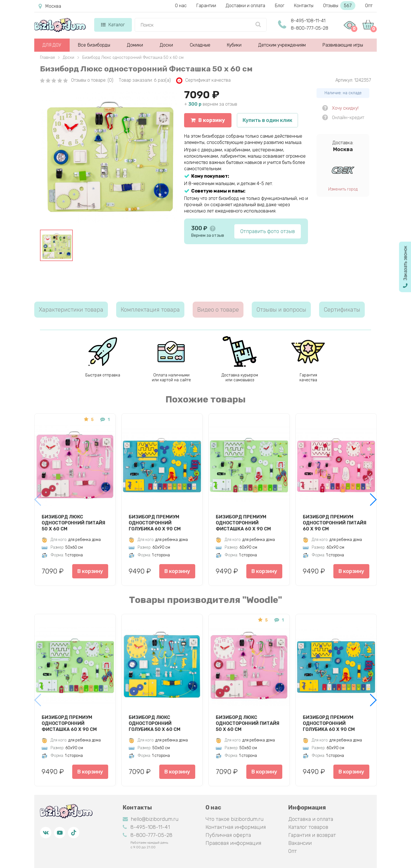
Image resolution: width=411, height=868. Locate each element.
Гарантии (206, 6)
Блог (280, 6)
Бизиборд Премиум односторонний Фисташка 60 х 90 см (243, 523)
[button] (373, 500)
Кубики (234, 45)
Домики (135, 45)
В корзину (208, 120)
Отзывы (339, 6)
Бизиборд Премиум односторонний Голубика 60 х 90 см (155, 523)
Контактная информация (236, 827)
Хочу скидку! (345, 108)
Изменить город (343, 189)
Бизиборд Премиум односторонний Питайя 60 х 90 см (335, 523)
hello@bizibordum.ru (151, 819)
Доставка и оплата (311, 819)
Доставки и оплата (245, 6)
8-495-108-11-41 (308, 21)
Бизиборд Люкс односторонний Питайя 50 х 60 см (73, 523)
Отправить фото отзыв (268, 231)
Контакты (304, 6)
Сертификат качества (203, 81)
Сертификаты (342, 310)
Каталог (113, 25)
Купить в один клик (267, 120)
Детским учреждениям (282, 45)
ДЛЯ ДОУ (52, 45)
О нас (181, 6)
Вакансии (300, 843)
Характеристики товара (71, 310)
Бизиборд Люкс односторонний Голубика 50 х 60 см (155, 723)
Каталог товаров (308, 827)
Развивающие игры (343, 45)
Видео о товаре (218, 310)
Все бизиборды (94, 45)
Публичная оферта (228, 835)
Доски (166, 45)
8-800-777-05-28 (310, 28)
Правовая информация (233, 843)
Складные (200, 45)
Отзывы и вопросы (281, 310)
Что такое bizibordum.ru (234, 819)
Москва (50, 6)
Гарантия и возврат (312, 835)
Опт (369, 6)
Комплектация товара (150, 310)
